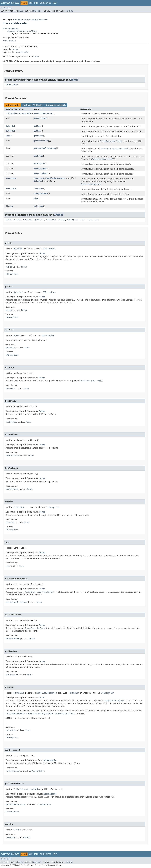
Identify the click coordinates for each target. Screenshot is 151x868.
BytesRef (10, 126)
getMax (37, 126)
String (9, 206)
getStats (38, 136)
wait (83, 220)
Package (15, 3)
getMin (37, 131)
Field (21, 11)
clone (8, 220)
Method (37, 11)
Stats (9, 136)
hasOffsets (39, 164)
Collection (12, 113)
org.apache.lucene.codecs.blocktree (30, 19)
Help (55, 3)
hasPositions (41, 173)
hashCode (51, 220)
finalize (27, 220)
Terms (15, 49)
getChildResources (44, 113)
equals (17, 220)
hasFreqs (38, 156)
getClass (39, 220)
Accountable (9, 41)
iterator (38, 189)
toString (38, 206)
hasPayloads (40, 168)
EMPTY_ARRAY (12, 85)
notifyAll (73, 220)
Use (31, 3)
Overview (5, 3)
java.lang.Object (11, 29)
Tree (36, 3)
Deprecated (46, 3)
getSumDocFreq (41, 141)
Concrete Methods (56, 105)
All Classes (6, 8)
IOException (49, 249)
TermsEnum (11, 178)
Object (59, 215)
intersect (39, 178)
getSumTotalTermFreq (45, 148)
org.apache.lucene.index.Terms (22, 31)
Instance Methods (32, 105)
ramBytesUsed (41, 194)
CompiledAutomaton (55, 178)
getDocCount (40, 118)
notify (61, 220)
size (36, 198)
